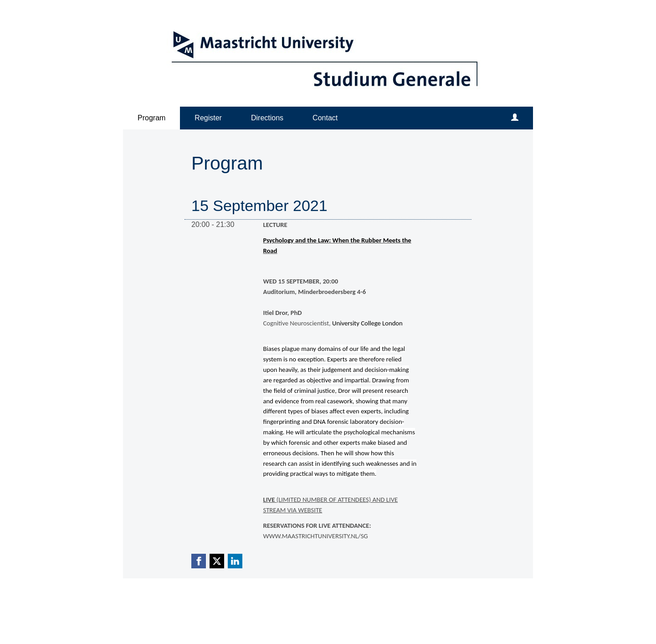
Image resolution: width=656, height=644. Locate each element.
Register (208, 118)
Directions (267, 118)
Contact (325, 118)
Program (151, 118)
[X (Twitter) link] (217, 561)
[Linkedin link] (235, 561)
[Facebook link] (199, 561)
